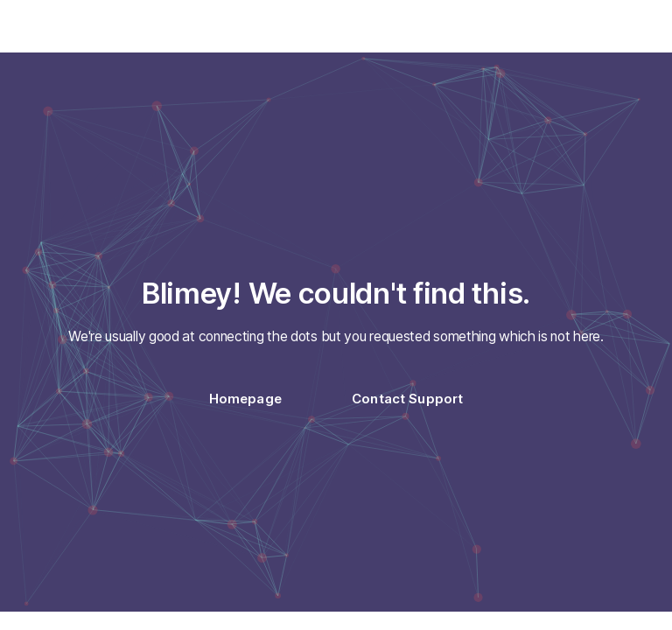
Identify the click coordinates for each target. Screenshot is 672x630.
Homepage (245, 399)
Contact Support (407, 399)
